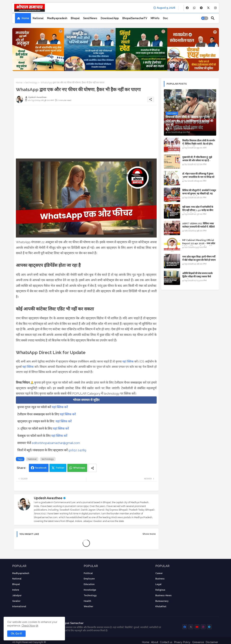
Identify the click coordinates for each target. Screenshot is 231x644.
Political (88, 573)
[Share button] (92, 468)
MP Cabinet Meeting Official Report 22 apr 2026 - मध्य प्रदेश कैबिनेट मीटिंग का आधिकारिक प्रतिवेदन (199, 243)
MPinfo (155, 18)
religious (160, 590)
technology (31, 83)
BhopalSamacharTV (135, 18)
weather (88, 606)
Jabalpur (17, 595)
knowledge (90, 590)
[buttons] (187, 8)
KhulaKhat (161, 606)
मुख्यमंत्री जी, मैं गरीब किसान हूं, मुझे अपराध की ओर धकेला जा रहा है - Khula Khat (197, 160)
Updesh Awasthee (48, 498)
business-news (164, 595)
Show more (149, 534)
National (38, 18)
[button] (205, 18)
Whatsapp (79, 468)
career (159, 573)
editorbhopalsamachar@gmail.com (56, 443)
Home (25, 18)
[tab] (23, 18)
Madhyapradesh (57, 18)
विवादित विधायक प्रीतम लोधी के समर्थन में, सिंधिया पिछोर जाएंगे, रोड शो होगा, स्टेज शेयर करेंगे (199, 144)
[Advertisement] (86, 133)
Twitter (60, 468)
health (87, 601)
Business (160, 579)
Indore (16, 590)
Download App (110, 18)
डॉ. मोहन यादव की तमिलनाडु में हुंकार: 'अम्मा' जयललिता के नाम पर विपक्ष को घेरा (198, 177)
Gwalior (16, 601)
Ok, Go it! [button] (16, 634)
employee (89, 579)
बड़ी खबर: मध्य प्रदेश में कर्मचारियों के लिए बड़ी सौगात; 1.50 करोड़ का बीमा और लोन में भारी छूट (198, 210)
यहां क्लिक (128, 361)
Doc (165, 18)
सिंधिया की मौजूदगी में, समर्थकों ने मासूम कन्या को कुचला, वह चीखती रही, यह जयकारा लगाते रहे (199, 194)
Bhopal (75, 18)
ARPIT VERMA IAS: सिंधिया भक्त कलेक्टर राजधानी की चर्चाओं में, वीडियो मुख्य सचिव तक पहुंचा (198, 227)
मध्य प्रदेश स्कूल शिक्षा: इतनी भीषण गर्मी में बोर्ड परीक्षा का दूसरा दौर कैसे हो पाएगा (199, 258)
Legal (158, 584)
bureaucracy (162, 601)
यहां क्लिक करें (60, 407)
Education (89, 584)
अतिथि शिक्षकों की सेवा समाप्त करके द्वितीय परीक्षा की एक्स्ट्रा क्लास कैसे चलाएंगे (197, 277)
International (19, 606)
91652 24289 (77, 450)
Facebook (41, 468)
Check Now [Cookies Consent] (28, 626)
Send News (90, 18)
